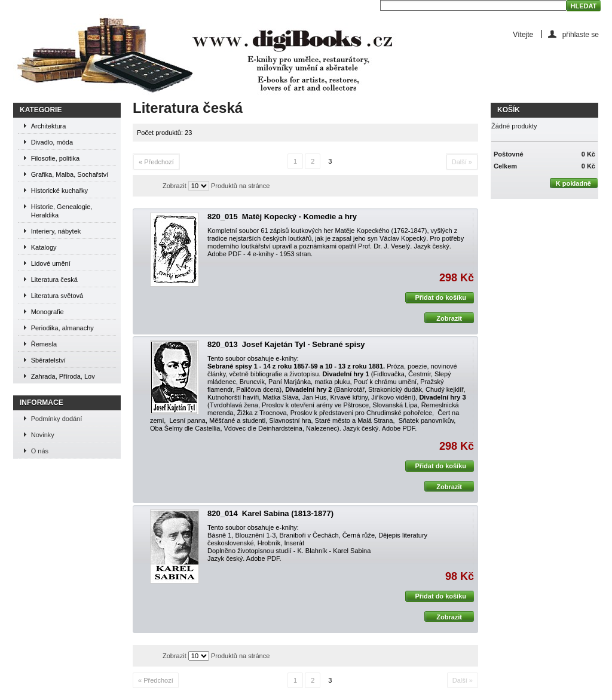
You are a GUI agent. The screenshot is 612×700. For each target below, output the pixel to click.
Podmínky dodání (57, 419)
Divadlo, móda (52, 142)
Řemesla (44, 344)
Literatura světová (57, 296)
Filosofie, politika (55, 158)
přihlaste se (581, 34)
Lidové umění (51, 263)
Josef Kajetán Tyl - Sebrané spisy (304, 344)
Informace (42, 403)
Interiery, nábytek (56, 231)
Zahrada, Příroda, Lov (63, 376)
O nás (40, 451)
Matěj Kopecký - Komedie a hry (299, 217)
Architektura (49, 126)
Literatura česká (54, 280)
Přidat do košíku (436, 298)
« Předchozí (156, 162)
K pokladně (570, 183)
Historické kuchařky (59, 191)
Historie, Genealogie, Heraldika (62, 211)
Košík (509, 110)
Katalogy (44, 247)
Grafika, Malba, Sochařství (70, 174)
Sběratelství (48, 360)
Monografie (48, 312)
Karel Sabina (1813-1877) (288, 513)
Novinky (43, 435)
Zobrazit (175, 186)
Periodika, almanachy (62, 328)
